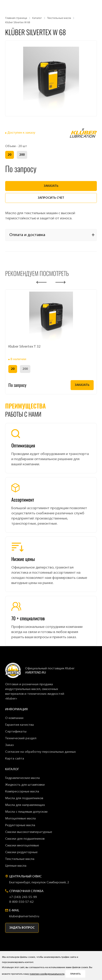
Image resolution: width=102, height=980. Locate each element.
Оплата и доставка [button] (27, 235)
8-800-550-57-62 (21, 902)
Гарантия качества (19, 725)
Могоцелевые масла (20, 819)
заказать (51, 186)
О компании (14, 718)
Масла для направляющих (25, 805)
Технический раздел (21, 738)
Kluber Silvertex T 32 (24, 347)
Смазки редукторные (21, 852)
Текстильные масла (20, 859)
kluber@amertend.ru (24, 916)
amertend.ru (35, 673)
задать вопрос (22, 928)
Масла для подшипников (24, 798)
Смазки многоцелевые (22, 846)
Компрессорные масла (22, 792)
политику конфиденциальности (47, 974)
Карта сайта (15, 759)
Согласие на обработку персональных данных (40, 752)
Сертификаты (16, 732)
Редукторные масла (20, 825)
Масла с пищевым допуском (26, 812)
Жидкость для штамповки (25, 785)
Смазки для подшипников (25, 839)
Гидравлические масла (22, 778)
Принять (75, 974)
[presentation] (41, 282)
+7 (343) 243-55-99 (23, 897)
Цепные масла (16, 866)
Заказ (9, 745)
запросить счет (51, 198)
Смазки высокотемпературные (29, 832)
